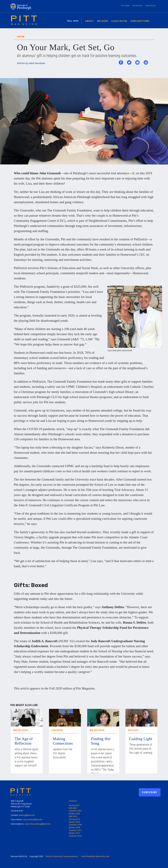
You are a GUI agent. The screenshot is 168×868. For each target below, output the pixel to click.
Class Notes (119, 21)
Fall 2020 (73, 21)
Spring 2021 (74, 805)
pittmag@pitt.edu (27, 815)
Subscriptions (140, 21)
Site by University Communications (62, 856)
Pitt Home (125, 6)
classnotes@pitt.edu (33, 819)
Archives (103, 21)
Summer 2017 (75, 830)
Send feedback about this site (95, 856)
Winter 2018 (74, 827)
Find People (151, 6)
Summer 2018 (75, 825)
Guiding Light (141, 739)
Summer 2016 (75, 836)
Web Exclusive (21, 730)
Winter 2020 (74, 813)
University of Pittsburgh (33, 6)
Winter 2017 (74, 833)
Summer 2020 (75, 811)
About (90, 21)
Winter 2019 (74, 822)
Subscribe (150, 792)
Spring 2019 (74, 819)
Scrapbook (57, 730)
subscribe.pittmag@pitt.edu (38, 824)
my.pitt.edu (138, 6)
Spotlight (133, 730)
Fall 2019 (73, 816)
